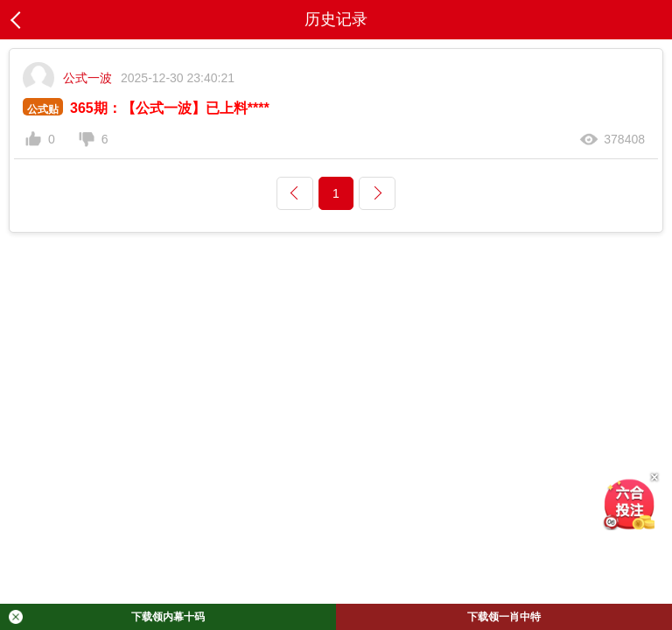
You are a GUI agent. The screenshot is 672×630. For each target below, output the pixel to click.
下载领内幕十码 (107, 617)
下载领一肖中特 (504, 617)
